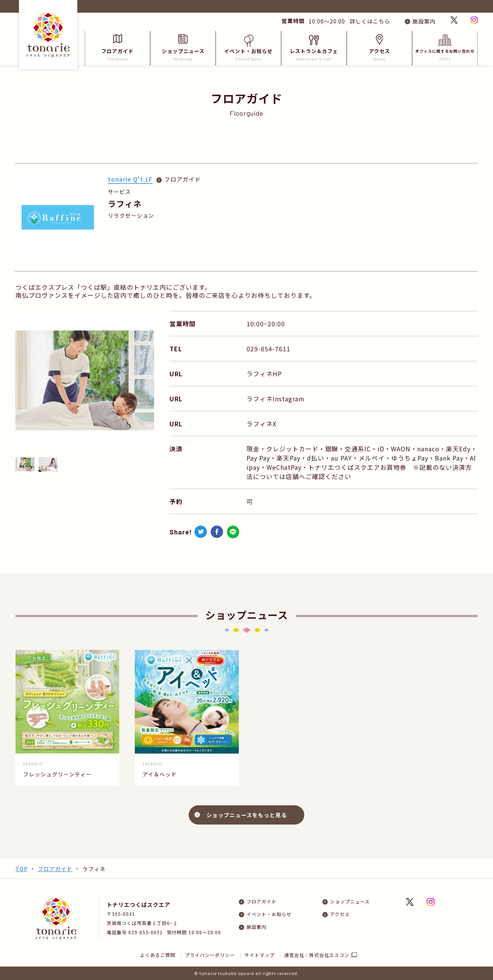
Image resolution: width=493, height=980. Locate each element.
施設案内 (424, 21)
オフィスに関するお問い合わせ (445, 48)
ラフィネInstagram (276, 399)
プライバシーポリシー (210, 955)
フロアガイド (117, 48)
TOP (22, 869)
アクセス (379, 48)
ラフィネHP (264, 374)
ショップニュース (183, 48)
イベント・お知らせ (248, 48)
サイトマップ (260, 955)
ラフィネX (262, 424)
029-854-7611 (268, 349)
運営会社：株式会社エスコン (317, 955)
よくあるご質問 (158, 955)
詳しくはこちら (368, 21)
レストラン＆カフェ (314, 48)
